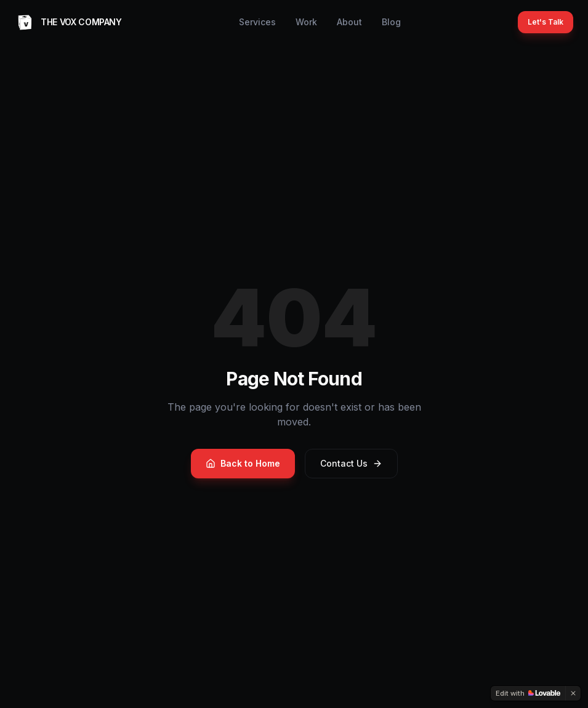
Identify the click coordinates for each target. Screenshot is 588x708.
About (349, 22)
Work (306, 22)
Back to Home (243, 463)
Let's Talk (546, 22)
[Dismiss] (573, 693)
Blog (391, 22)
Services (257, 22)
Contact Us (351, 463)
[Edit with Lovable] (528, 693)
